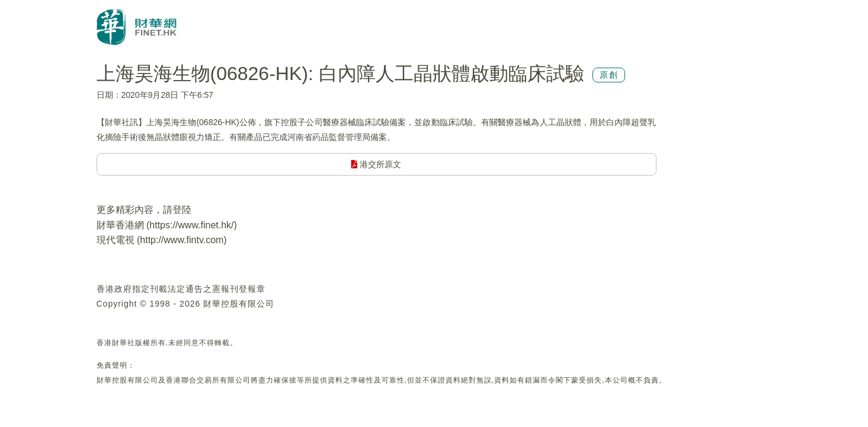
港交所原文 (377, 164)
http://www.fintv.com (182, 240)
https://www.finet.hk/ (191, 225)
